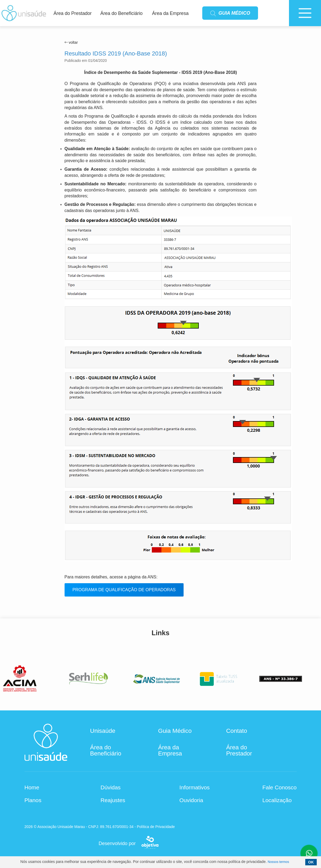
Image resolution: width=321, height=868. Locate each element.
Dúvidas (111, 787)
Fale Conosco (279, 787)
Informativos (194, 787)
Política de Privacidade (156, 827)
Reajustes (113, 800)
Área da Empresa (170, 13)
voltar (71, 42)
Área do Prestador (73, 13)
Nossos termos (278, 862)
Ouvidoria (191, 800)
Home (32, 787)
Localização (277, 800)
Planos (33, 800)
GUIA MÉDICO (230, 13)
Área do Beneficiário (121, 13)
